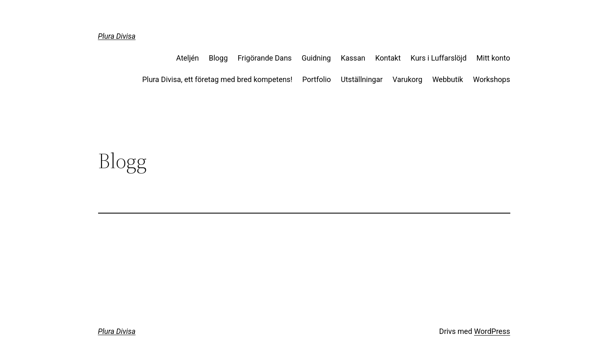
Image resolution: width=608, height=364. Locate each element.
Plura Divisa (117, 36)
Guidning (316, 58)
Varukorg (407, 79)
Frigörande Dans (265, 58)
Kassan (353, 58)
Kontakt (388, 58)
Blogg (218, 58)
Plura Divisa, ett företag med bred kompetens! (217, 79)
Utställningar (362, 79)
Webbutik (448, 79)
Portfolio (316, 79)
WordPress (492, 331)
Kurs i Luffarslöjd (439, 58)
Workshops (491, 79)
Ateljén (187, 58)
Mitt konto (493, 58)
